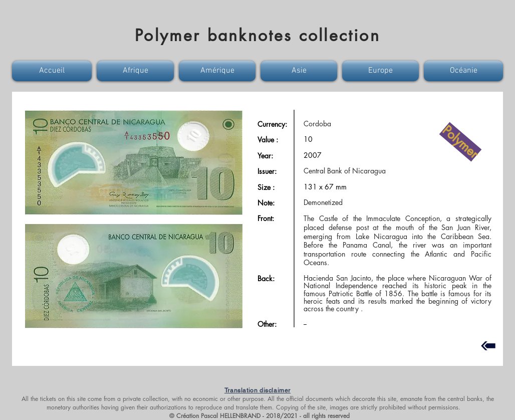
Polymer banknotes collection (257, 35)
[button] (53, 71)
